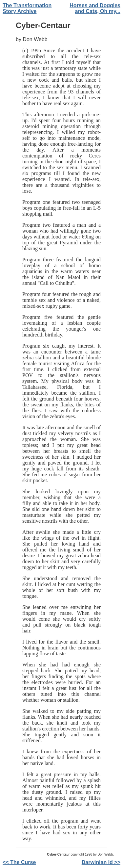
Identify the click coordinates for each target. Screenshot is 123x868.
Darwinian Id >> (101, 862)
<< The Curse (19, 862)
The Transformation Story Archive (27, 8)
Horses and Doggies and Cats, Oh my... (95, 8)
